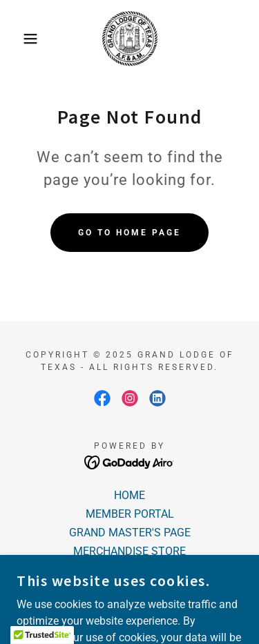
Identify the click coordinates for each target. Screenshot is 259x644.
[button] (20, 39)
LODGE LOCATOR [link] (129, 570)
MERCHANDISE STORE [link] (129, 551)
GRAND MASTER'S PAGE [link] (130, 533)
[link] (130, 39)
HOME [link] (129, 495)
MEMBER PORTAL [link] (130, 514)
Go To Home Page (129, 233)
